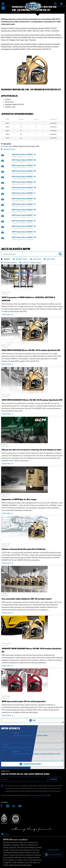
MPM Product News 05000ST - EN (24, 171)
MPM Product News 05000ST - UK (24, 237)
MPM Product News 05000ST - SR (24, 226)
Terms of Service (43, 795)
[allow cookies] (53, 855)
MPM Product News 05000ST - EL (24, 165)
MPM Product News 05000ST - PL (24, 204)
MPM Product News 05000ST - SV (24, 232)
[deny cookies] (53, 850)
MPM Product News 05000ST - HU (24, 188)
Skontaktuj (5, 146)
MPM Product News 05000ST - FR (24, 182)
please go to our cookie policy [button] (20, 865)
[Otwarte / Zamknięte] (3, 4)
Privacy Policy (32, 795)
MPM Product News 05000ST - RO (24, 210)
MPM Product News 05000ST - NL (24, 199)
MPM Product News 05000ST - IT (24, 193)
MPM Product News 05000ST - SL (24, 221)
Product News (8, 149)
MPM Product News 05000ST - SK (24, 215)
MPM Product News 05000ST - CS (24, 154)
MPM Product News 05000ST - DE (24, 160)
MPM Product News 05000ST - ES (24, 176)
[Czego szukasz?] (32, 254)
